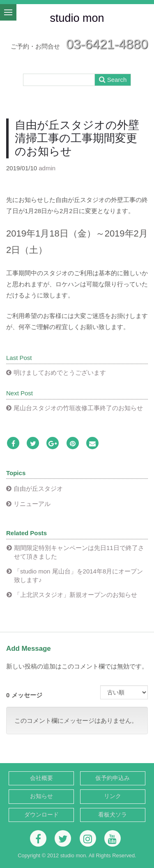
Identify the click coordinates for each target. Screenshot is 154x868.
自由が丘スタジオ (38, 489)
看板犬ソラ (113, 815)
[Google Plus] (53, 444)
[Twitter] (33, 444)
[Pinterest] (73, 444)
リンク (113, 796)
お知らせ (41, 796)
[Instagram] (88, 838)
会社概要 (41, 778)
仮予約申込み (113, 778)
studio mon (77, 18)
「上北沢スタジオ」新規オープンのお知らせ (76, 595)
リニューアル (32, 504)
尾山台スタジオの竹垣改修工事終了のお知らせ (78, 408)
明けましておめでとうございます (60, 372)
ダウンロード (41, 815)
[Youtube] (113, 838)
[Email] (92, 444)
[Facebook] (13, 444)
